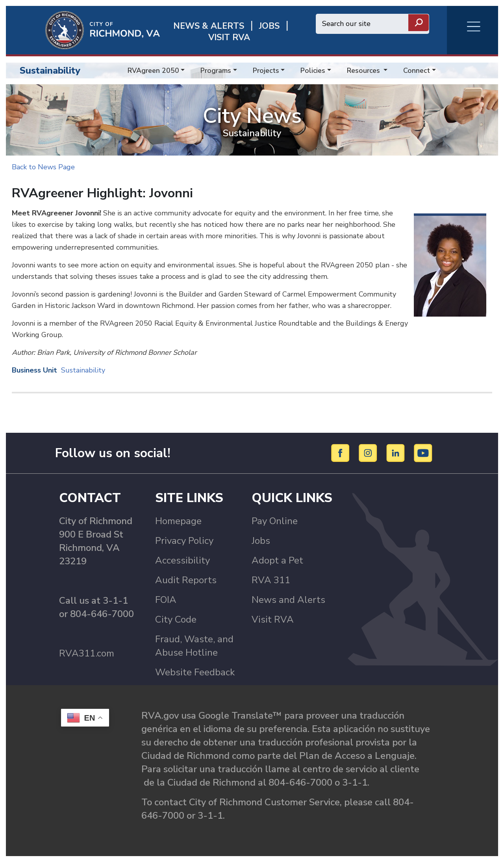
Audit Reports (186, 580)
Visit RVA (273, 619)
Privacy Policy (184, 541)
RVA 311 (271, 580)
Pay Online (275, 521)
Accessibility (183, 560)
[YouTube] (423, 452)
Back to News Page (43, 167)
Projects (266, 70)
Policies (313, 70)
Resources (364, 70)
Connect (417, 70)
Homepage (178, 521)
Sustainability (50, 70)
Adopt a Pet (277, 560)
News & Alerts (209, 26)
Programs (216, 70)
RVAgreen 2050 (153, 70)
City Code (176, 619)
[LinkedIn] (397, 452)
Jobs (261, 541)
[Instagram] (369, 452)
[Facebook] (342, 452)
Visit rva (229, 38)
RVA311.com (87, 653)
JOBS (269, 26)
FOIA (166, 600)
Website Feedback (195, 672)
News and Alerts (288, 600)
